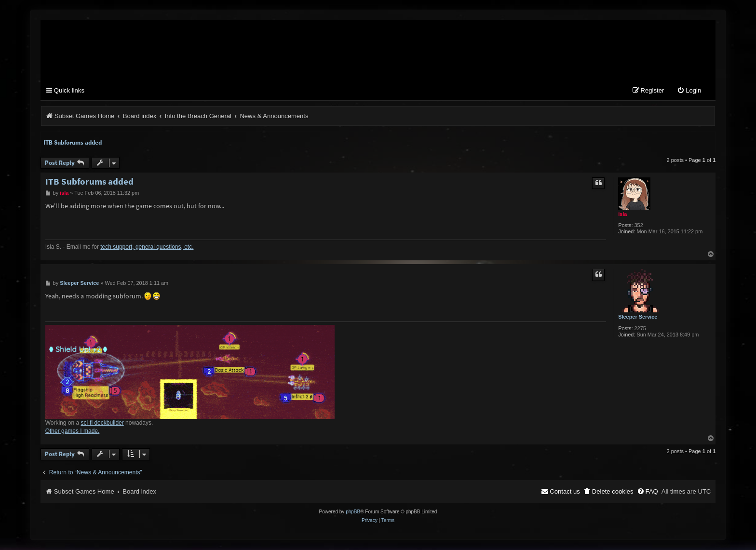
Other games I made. (73, 431)
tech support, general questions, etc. (147, 247)
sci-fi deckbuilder (102, 423)
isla (622, 214)
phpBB (353, 512)
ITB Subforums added (73, 142)
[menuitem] (689, 91)
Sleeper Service (638, 317)
